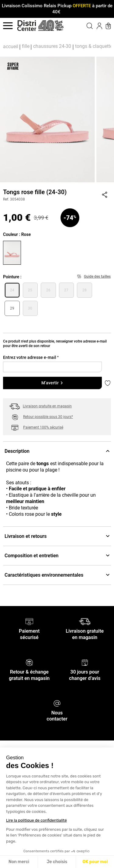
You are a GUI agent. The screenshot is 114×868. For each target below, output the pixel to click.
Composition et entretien (57, 556)
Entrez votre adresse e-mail (31, 357)
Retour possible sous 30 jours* (48, 417)
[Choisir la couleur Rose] (13, 252)
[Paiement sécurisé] (29, 621)
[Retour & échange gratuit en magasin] (29, 662)
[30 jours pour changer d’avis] (85, 662)
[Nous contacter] (57, 703)
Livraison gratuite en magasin (47, 406)
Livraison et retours (57, 536)
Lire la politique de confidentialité (36, 820)
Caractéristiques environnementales (57, 575)
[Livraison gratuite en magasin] (85, 621)
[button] (85, 26)
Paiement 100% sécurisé (43, 427)
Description (57, 451)
